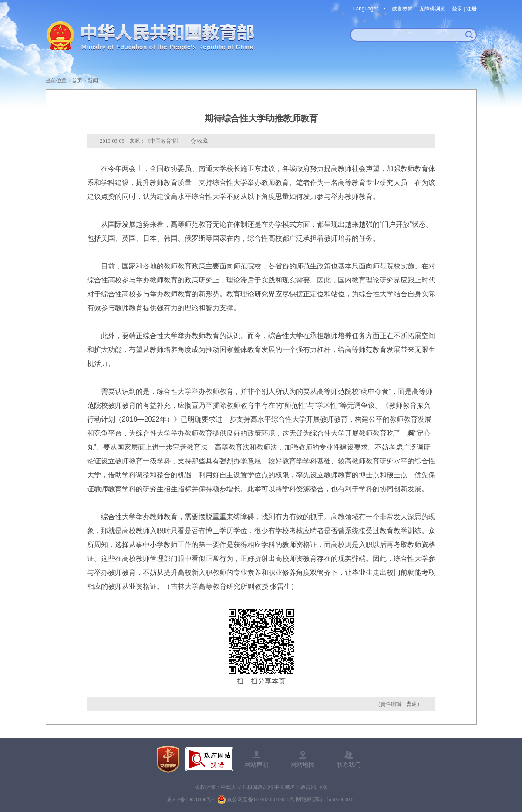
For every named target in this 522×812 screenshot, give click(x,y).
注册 (471, 9)
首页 (77, 81)
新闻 (93, 81)
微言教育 (402, 9)
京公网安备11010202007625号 (261, 799)
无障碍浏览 (432, 9)
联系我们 (349, 765)
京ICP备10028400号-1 (192, 799)
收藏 (202, 141)
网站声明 (256, 765)
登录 (457, 9)
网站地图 (303, 765)
